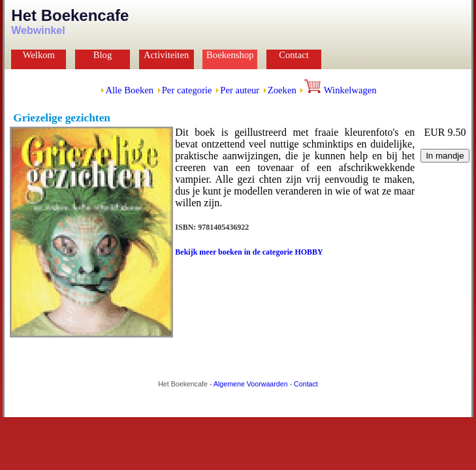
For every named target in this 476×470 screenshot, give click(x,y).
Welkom (39, 55)
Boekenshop (230, 55)
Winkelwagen (340, 90)
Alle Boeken (129, 90)
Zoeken (282, 90)
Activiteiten (166, 55)
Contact (294, 55)
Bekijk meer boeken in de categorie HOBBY (249, 252)
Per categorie (187, 90)
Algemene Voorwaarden (251, 384)
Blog (103, 55)
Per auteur (240, 90)
